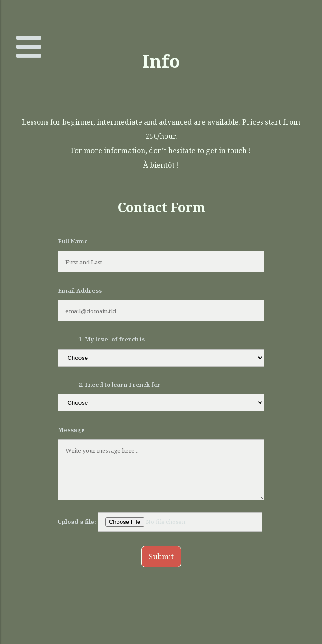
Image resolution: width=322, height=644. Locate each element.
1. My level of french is (112, 339)
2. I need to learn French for (120, 385)
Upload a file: (160, 522)
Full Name (73, 241)
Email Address (80, 290)
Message (71, 430)
